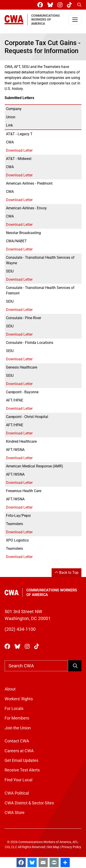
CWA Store (15, 813)
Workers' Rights (19, 699)
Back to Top (67, 573)
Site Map (53, 847)
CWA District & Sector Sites (29, 803)
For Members (17, 718)
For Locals (14, 709)
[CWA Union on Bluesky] (51, 5)
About (10, 689)
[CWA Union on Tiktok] (70, 5)
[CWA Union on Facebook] (41, 5)
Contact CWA (17, 741)
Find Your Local (18, 780)
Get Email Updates (21, 760)
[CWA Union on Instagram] (61, 5)
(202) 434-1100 (20, 629)
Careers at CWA (19, 751)
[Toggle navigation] (75, 20)
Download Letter (19, 150)
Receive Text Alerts (22, 770)
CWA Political (17, 793)
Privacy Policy (71, 847)
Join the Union (18, 728)
